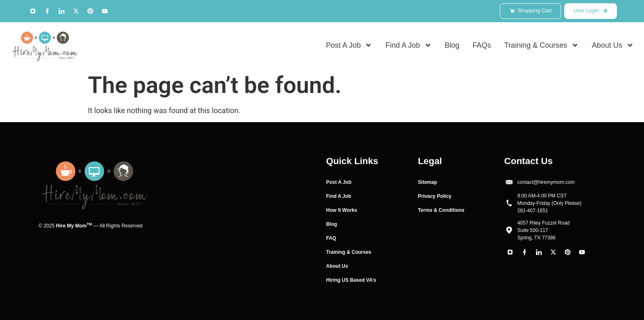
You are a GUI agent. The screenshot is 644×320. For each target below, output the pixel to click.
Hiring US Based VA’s (351, 280)
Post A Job (349, 46)
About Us (613, 46)
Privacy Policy (435, 196)
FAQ (331, 238)
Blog (452, 46)
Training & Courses (542, 46)
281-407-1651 (533, 211)
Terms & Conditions (441, 210)
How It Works (342, 210)
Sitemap (428, 182)
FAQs (482, 46)
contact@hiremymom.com (546, 182)
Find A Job (408, 46)
